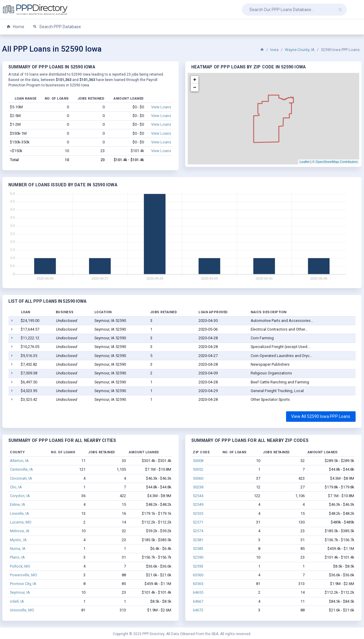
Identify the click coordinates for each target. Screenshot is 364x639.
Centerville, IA (21, 469)
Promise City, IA (23, 584)
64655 (198, 592)
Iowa (274, 50)
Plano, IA (17, 557)
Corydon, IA (20, 496)
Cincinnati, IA (21, 478)
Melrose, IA (20, 531)
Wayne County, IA (300, 50)
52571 (198, 522)
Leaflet (304, 162)
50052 (198, 469)
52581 (198, 540)
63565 (198, 584)
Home (15, 27)
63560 (198, 575)
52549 (198, 504)
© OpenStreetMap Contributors (335, 162)
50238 (198, 487)
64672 (198, 610)
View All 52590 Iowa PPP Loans (321, 416)
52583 (198, 549)
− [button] (195, 88)
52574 (198, 531)
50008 (198, 461)
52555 (198, 513)
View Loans (161, 107)
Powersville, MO (24, 575)
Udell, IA (17, 601)
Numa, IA (18, 549)
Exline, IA (18, 504)
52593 (198, 566)
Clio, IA (16, 487)
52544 (198, 496)
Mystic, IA (18, 540)
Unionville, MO (22, 610)
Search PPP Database (57, 27)
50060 (198, 478)
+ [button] (195, 80)
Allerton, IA (19, 461)
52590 (198, 557)
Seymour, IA (20, 592)
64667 (198, 601)
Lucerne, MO (21, 522)
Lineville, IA (19, 513)
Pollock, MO (20, 566)
